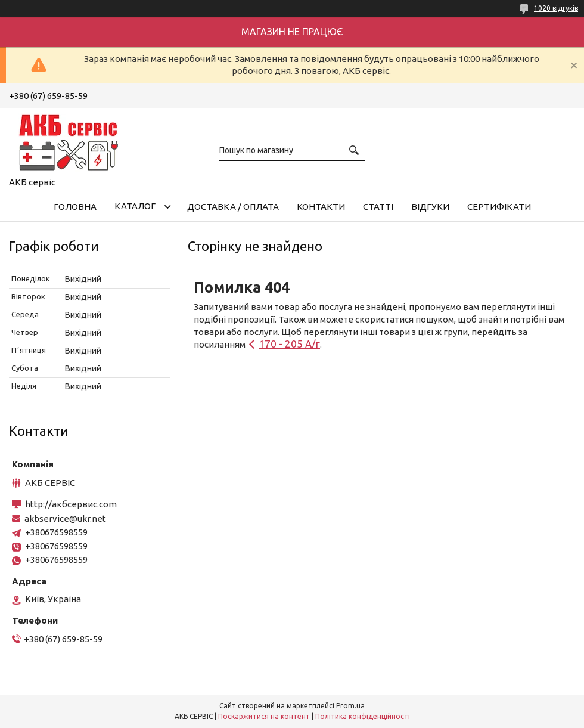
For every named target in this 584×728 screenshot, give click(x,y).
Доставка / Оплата (233, 207)
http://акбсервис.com (71, 504)
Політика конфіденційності (363, 716)
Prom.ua (350, 706)
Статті (378, 207)
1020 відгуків (556, 8)
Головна (75, 207)
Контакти (321, 207)
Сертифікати (499, 207)
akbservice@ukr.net (65, 518)
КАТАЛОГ (135, 206)
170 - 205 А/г (289, 344)
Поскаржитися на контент (264, 716)
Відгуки (430, 207)
